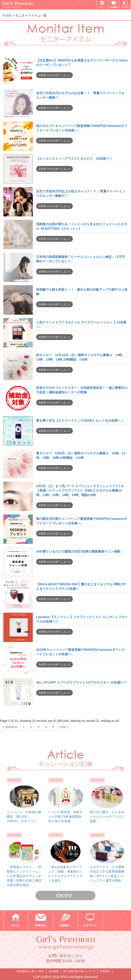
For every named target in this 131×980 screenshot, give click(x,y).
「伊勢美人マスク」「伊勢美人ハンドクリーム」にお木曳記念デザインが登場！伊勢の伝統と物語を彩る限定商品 (24, 876)
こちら (77, 956)
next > (64, 727)
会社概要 (53, 971)
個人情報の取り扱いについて (79, 971)
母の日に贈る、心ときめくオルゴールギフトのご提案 (107, 817)
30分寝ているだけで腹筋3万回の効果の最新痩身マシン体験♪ (79, 551)
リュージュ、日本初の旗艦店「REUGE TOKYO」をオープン (24, 817)
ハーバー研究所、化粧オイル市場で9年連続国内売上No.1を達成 (65, 817)
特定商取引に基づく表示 (30, 971)
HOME (7, 15)
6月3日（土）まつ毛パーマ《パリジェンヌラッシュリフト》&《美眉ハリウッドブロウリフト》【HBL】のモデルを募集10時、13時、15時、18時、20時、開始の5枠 (80, 490)
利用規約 (105, 971)
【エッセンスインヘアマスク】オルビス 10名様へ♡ (74, 159)
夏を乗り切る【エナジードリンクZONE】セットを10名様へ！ (80, 420)
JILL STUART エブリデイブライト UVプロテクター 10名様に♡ (81, 682)
